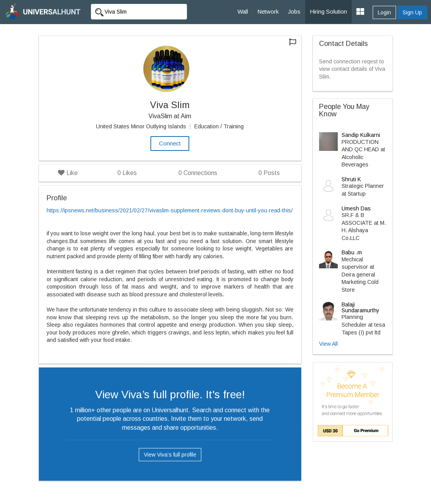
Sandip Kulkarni (361, 135)
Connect (170, 143)
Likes (127, 173)
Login (384, 12)
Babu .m (352, 252)
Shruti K (351, 179)
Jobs (294, 11)
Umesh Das (356, 208)
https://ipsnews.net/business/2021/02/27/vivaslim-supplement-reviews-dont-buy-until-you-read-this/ (170, 210)
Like (68, 173)
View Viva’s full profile (170, 455)
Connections (198, 173)
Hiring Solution (328, 11)
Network (268, 11)
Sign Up (412, 12)
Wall (243, 11)
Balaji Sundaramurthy (360, 307)
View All (328, 344)
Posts (269, 173)
